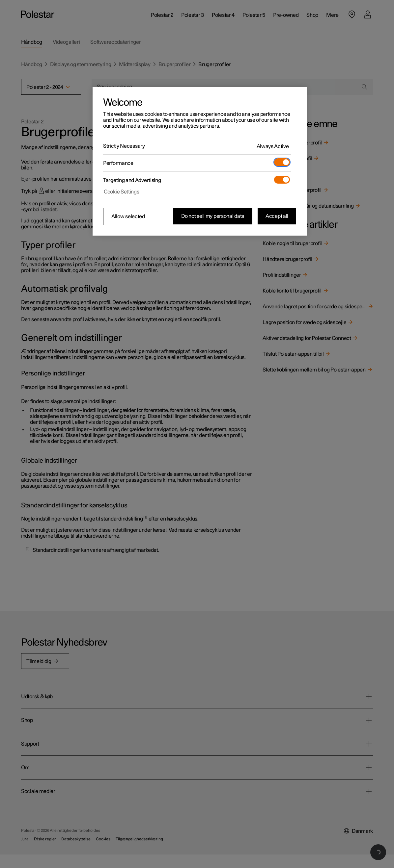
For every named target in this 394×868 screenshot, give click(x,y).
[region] (200, 161)
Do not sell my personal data (213, 216)
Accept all (277, 216)
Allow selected (128, 217)
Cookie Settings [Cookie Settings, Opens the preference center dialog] (122, 192)
